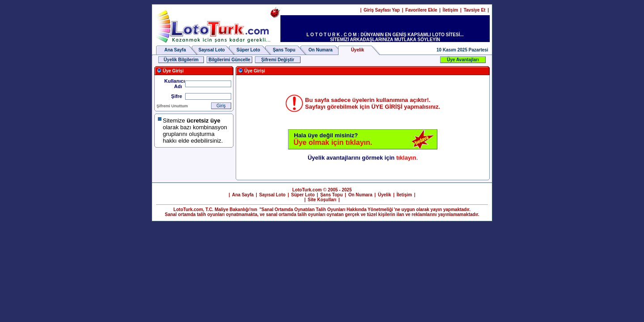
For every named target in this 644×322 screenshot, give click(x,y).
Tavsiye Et (475, 10)
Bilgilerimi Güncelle (229, 60)
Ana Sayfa (175, 50)
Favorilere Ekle (421, 10)
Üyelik (384, 195)
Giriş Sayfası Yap (382, 10)
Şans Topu (284, 50)
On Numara (321, 50)
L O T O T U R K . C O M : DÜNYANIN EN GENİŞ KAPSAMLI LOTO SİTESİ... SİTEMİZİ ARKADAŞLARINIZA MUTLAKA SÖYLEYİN (385, 37)
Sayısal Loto (212, 50)
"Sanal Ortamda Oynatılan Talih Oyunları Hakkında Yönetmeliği (326, 210)
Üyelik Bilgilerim (181, 60)
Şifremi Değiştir (278, 60)
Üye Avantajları (463, 60)
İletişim (450, 10)
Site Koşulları (322, 200)
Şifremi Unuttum (172, 106)
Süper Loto (248, 50)
